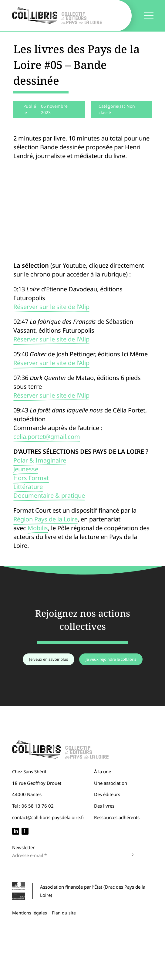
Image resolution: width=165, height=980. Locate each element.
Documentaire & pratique (49, 495)
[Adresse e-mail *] (67, 855)
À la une (103, 771)
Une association (111, 783)
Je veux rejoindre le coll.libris (111, 659)
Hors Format (31, 478)
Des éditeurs (107, 794)
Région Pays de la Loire (45, 519)
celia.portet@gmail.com (47, 437)
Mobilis (38, 528)
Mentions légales (30, 913)
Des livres (104, 806)
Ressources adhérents (117, 817)
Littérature (28, 487)
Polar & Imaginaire (40, 460)
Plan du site (64, 913)
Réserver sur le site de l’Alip (51, 307)
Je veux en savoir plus (49, 659)
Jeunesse (26, 469)
